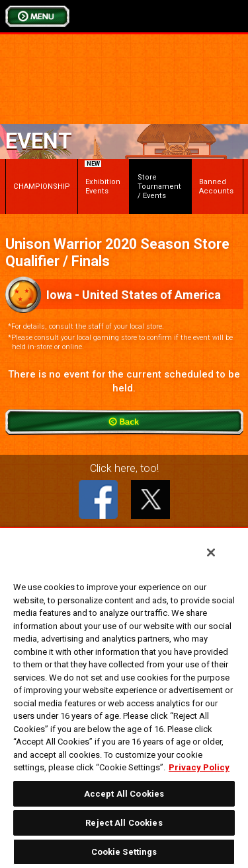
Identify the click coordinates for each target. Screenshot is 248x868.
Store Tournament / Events (159, 186)
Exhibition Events (103, 180)
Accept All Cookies (124, 794)
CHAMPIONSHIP (42, 186)
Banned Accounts (216, 186)
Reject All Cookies (124, 823)
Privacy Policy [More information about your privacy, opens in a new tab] (199, 767)
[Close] (211, 552)
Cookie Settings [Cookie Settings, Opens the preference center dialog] (124, 852)
